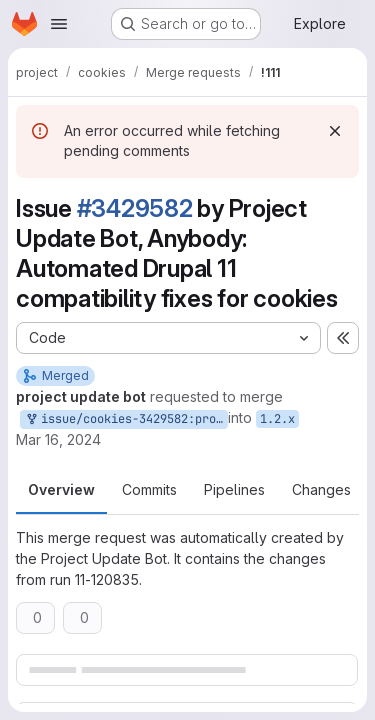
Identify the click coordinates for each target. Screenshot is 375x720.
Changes (321, 489)
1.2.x (277, 419)
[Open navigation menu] (59, 24)
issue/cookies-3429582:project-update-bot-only (126, 419)
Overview (61, 489)
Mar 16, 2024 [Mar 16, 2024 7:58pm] (58, 439)
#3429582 (135, 208)
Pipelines (234, 489)
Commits (149, 489)
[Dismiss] (335, 131)
